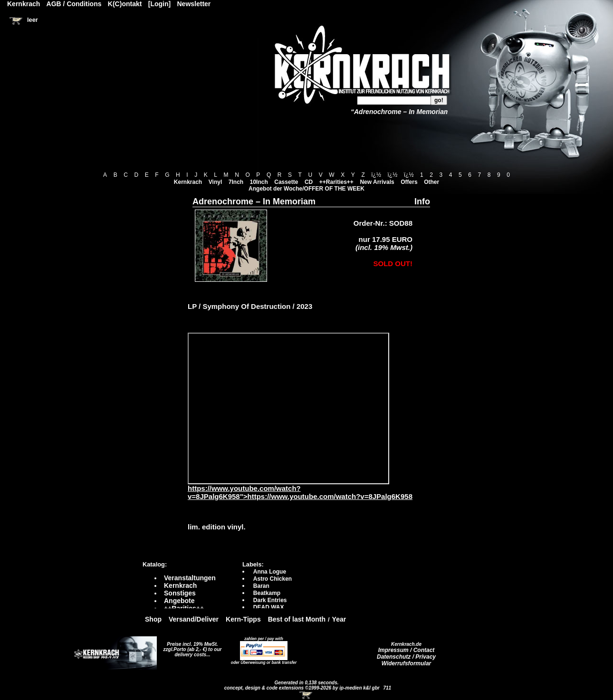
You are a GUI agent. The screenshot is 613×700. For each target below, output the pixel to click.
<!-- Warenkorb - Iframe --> (306, 695)
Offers (409, 182)
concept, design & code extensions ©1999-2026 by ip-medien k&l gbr (303, 688)
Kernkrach (188, 182)
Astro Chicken (273, 579)
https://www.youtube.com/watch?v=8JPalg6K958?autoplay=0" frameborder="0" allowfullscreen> (288, 408)
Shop (153, 619)
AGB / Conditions (74, 4)
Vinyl (215, 182)
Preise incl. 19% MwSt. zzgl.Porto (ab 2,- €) (191, 647)
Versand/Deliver (194, 619)
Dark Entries (270, 600)
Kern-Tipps (243, 619)
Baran (261, 586)
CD (309, 182)
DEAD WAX (269, 607)
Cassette (286, 182)
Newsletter (194, 4)
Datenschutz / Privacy (406, 657)
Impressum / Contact (407, 650)
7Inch (236, 182)
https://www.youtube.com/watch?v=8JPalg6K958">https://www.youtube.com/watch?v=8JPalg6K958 (300, 489)
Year (339, 619)
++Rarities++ (336, 182)
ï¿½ (376, 175)
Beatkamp (267, 593)
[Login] (159, 4)
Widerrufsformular (407, 663)
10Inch (259, 182)
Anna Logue (270, 572)
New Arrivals (377, 182)
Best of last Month (297, 619)
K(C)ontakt (125, 4)
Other (431, 182)
